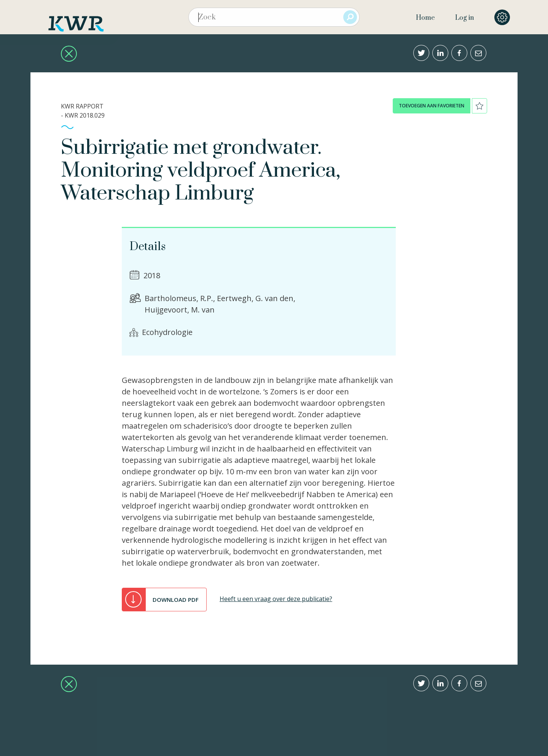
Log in (464, 18)
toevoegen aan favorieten (432, 106)
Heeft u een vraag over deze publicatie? (276, 599)
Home (425, 18)
